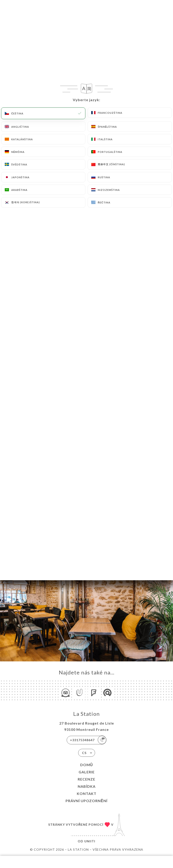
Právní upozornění (86, 801)
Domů (87, 765)
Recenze (86, 779)
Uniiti (90, 841)
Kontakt (87, 793)
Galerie (87, 772)
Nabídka (87, 786)
